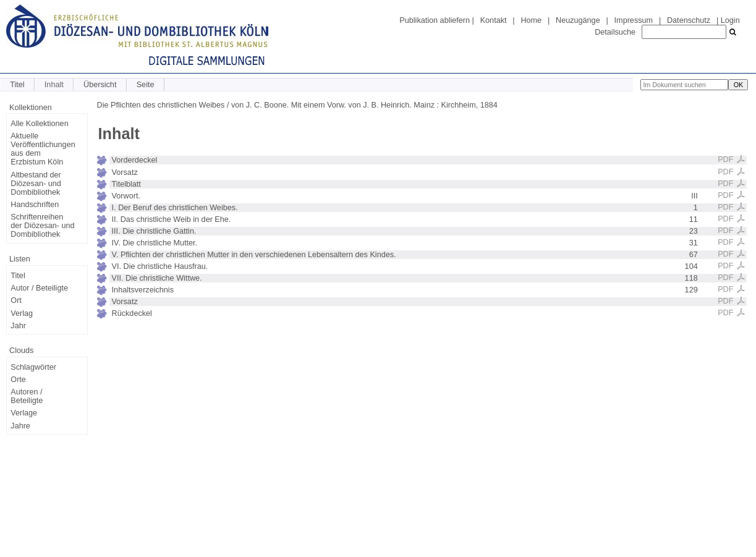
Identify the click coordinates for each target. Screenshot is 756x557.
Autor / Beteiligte (39, 288)
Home (531, 20)
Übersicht (100, 85)
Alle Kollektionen (39, 124)
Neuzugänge (578, 20)
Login (730, 20)
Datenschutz (689, 20)
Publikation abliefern (435, 20)
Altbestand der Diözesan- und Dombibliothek (36, 184)
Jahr (18, 326)
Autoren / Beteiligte (27, 396)
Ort (16, 300)
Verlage (24, 413)
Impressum (634, 20)
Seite (146, 85)
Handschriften (35, 205)
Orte (18, 380)
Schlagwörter (33, 367)
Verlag (22, 313)
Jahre (20, 426)
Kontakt (494, 20)
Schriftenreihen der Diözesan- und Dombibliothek (42, 226)
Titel (17, 85)
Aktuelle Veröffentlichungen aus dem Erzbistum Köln (43, 149)
